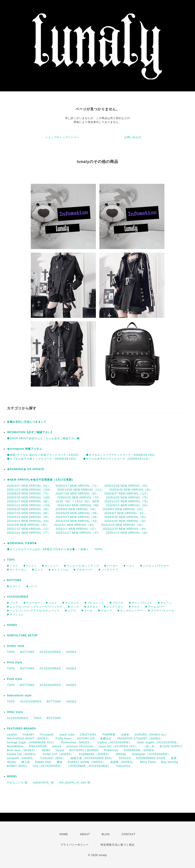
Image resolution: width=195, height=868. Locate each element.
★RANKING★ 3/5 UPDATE (26, 469)
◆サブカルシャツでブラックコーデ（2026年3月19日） (121, 455)
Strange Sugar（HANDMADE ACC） (31, 742)
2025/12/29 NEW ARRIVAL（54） (127, 486)
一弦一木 (149, 746)
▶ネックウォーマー (130, 611)
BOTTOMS (14, 580)
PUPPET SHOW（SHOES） (86, 762)
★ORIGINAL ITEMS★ (22, 543)
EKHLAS (125, 758)
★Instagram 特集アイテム (25, 449)
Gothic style (16, 646)
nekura (57, 746)
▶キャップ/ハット (141, 603)
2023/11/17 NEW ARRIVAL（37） (78, 533)
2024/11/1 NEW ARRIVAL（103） (29, 505)
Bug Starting (170, 762)
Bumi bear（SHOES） (22, 750)
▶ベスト (129, 566)
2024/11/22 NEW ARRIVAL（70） (127, 501)
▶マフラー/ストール (161, 611)
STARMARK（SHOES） (95, 754)
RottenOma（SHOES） (76, 742)
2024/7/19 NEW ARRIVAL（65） (29, 513)
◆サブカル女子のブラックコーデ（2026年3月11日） (117, 459)
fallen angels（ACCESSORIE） (158, 742)
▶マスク (134, 607)
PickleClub (111, 750)
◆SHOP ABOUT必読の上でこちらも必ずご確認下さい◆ (43, 438)
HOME (64, 834)
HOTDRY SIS (86, 739)
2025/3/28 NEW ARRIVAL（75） (128, 498)
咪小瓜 (26, 762)
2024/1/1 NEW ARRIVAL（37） (77, 529)
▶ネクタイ (91, 607)
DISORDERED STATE (151, 758)
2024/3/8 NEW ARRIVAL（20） (28, 525)
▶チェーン (165, 603)
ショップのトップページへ (62, 137)
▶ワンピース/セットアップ (81, 566)
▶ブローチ (117, 603)
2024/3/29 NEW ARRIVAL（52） (77, 521)
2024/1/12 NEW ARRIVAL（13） (29, 529)
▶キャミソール (58, 570)
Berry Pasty (148, 762)
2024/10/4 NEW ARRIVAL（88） (79, 505)
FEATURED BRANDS (21, 729)
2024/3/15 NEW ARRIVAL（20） (126, 521)
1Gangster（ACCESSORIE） (151, 754)
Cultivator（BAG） (53, 758)
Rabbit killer (43, 762)
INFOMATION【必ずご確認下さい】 (30, 432)
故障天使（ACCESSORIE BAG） (92, 758)
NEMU (46, 750)
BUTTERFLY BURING (84, 750)
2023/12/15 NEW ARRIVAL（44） (125, 529)
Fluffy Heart (64, 739)
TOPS (98, 549)
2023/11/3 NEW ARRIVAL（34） (128, 533)
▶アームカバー (155, 607)
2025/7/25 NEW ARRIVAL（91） (77, 494)
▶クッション (15, 615)
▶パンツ (32, 586)
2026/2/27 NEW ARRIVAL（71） (77, 486)
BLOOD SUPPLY (171, 746)
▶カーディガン (17, 570)
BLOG (106, 834)
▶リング (73, 607)
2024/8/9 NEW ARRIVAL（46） (77, 509)
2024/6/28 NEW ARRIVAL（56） (77, 513)
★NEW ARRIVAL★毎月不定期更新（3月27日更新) (40, 480)
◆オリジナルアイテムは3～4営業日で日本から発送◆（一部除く (48, 549)
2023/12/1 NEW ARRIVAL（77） (29, 533)
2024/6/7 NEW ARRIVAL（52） (125, 513)
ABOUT (85, 834)
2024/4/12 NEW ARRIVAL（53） (29, 521)
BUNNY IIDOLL (17, 766)
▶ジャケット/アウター (155, 566)
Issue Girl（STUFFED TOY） (118, 746)
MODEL (12, 776)
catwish (12, 735)
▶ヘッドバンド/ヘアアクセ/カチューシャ (33, 611)
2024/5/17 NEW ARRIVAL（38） (77, 517)
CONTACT (129, 834)
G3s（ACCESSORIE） (48, 766)
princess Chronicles (80, 746)
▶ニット (38, 570)
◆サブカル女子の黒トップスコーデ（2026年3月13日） (42, 459)
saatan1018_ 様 (44, 783)
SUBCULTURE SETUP (22, 635)
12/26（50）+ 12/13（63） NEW (77, 501)
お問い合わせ (133, 137)
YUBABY (28, 735)
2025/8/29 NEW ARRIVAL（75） (29, 494)
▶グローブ (105, 611)
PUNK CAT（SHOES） (58, 754)
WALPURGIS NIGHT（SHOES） (29, 739)
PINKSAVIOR (38, 746)
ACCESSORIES (18, 597)
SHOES (12, 625)
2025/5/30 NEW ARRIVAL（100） (29, 498)
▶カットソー (50, 566)
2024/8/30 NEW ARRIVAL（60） (29, 509)
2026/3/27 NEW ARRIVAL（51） (29, 486)
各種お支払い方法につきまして (27, 422)
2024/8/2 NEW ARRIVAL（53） (124, 509)
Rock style (15, 662)
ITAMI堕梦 (109, 735)
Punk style (15, 679)
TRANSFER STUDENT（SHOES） (140, 739)
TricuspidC (47, 735)
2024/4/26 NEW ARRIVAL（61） (126, 517)
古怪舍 (125, 735)
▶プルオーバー (83, 570)
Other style (15, 712)
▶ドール (87, 611)
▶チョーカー (32, 603)
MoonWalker (15, 746)
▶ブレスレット (94, 603)
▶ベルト (51, 603)
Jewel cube (67, 735)
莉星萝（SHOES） (123, 762)
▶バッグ (13, 603)
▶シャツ (13, 566)
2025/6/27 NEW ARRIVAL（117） (127, 494)
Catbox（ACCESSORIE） (115, 742)
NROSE (121, 754)
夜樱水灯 (106, 739)
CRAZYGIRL (88, 735)
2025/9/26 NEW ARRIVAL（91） (131, 490)
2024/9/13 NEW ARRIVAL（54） (128, 505)
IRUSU (11, 762)
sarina (60, 750)
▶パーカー (111, 566)
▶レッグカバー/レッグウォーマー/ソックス (35, 607)
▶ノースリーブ (108, 570)
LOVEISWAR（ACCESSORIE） (90, 766)
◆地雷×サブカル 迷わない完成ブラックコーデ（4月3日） (44, 455)
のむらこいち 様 (17, 783)
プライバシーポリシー (75, 845)
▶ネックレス (71, 603)
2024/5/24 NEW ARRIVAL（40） (29, 517)
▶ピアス (70, 611)
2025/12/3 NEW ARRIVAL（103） (29, 490)
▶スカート (14, 586)
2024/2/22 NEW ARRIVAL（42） (123, 525)
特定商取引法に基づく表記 (118, 845)
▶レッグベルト (114, 607)
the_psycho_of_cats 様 (75, 783)
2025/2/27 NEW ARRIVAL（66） (29, 501)
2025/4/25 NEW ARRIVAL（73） (79, 498)
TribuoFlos (123, 766)
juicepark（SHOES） (21, 758)
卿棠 (60, 762)
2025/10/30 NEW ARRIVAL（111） (81, 490)
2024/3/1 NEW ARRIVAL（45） (75, 525)
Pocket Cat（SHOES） (22, 754)
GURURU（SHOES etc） (151, 735)
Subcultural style (19, 695)
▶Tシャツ (30, 566)
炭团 (174, 758)
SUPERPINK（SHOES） (140, 750)
